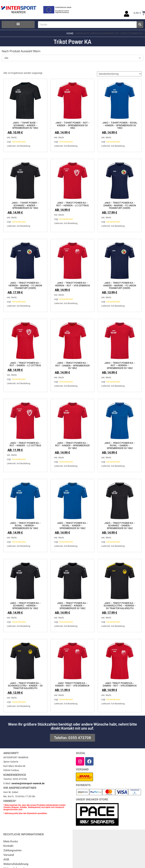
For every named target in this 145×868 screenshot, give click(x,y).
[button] (18, 24)
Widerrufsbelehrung (16, 864)
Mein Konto (11, 841)
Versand (9, 855)
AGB (6, 859)
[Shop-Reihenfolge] (119, 74)
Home (70, 33)
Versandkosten (19, 142)
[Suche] (140, 25)
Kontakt (8, 846)
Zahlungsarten (12, 850)
